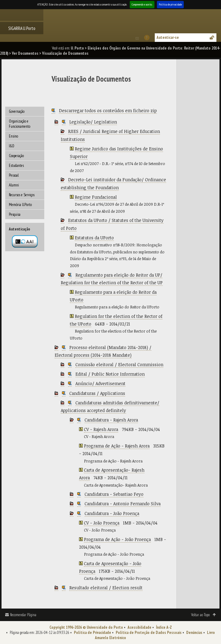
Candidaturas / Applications (97, 393)
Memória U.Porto (20, 205)
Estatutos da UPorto (94, 238)
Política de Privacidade (92, 633)
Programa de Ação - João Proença (117, 539)
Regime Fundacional (96, 197)
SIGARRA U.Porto (22, 28)
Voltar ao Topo (200, 615)
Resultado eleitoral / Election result (106, 588)
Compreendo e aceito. (142, 4)
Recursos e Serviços (22, 195)
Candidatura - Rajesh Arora (111, 420)
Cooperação (16, 156)
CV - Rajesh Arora (101, 429)
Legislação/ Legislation (93, 122)
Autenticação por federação (25, 241)
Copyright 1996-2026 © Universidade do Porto (86, 627)
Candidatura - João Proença (112, 513)
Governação (17, 111)
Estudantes (16, 166)
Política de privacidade (170, 4)
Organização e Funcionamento (20, 124)
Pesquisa (15, 214)
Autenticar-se (168, 37)
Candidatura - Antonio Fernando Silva (123, 504)
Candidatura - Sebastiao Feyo (114, 494)
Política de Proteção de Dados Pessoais (149, 633)
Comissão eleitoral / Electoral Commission (119, 364)
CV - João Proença (102, 523)
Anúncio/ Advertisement (100, 383)
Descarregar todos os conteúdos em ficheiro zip (108, 110)
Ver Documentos (25, 53)
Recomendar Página (23, 615)
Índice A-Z (164, 627)
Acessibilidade (139, 627)
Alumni (14, 185)
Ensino (13, 136)
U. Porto (77, 48)
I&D (12, 146)
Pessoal (14, 175)
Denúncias (194, 633)
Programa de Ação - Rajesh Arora (117, 446)
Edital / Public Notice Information (110, 374)
